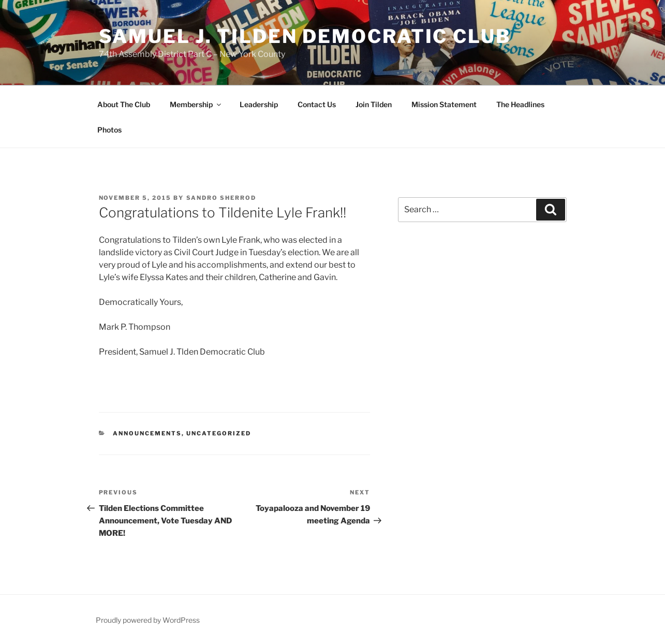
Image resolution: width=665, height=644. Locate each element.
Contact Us (317, 104)
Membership (196, 104)
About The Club (124, 104)
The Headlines (520, 104)
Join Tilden (374, 104)
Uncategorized (219, 433)
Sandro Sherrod (221, 198)
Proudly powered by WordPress (148, 620)
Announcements (147, 433)
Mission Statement (444, 104)
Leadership (259, 104)
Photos (109, 130)
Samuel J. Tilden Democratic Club (305, 36)
